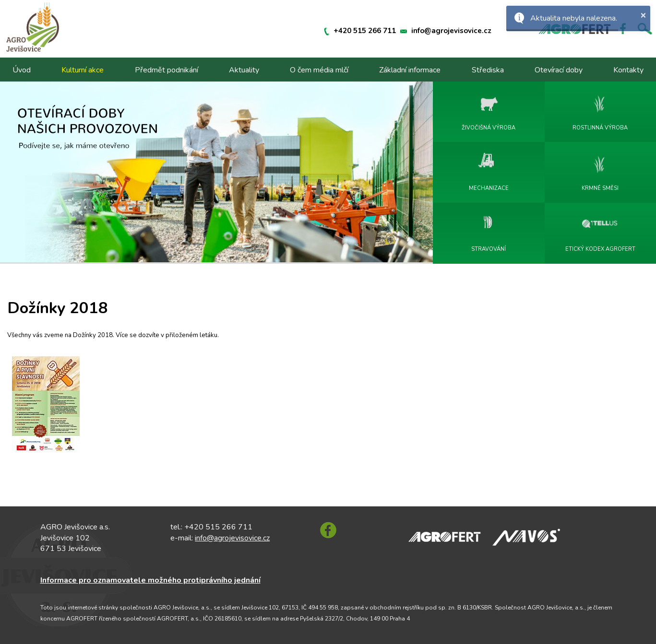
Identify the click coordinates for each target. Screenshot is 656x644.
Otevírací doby (559, 70)
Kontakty (628, 70)
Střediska (488, 70)
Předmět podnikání (167, 70)
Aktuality (244, 70)
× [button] (643, 15)
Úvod (22, 70)
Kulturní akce (83, 70)
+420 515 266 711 (365, 31)
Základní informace (410, 70)
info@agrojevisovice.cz (451, 31)
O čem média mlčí (319, 70)
